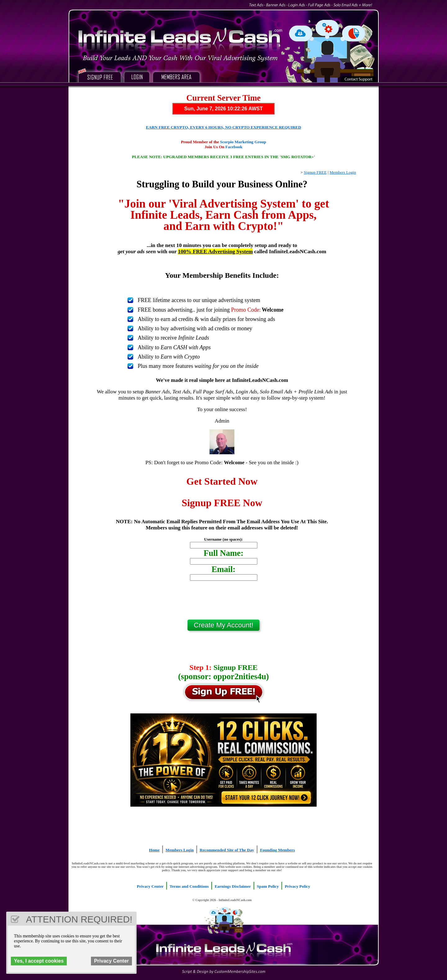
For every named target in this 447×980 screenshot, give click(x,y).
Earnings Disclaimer (233, 886)
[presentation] (223, 602)
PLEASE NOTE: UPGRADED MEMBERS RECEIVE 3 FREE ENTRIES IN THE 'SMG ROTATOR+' (223, 157)
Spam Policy (268, 886)
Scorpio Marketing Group (243, 142)
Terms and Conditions (189, 886)
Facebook (234, 147)
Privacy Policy (297, 886)
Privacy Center (150, 886)
